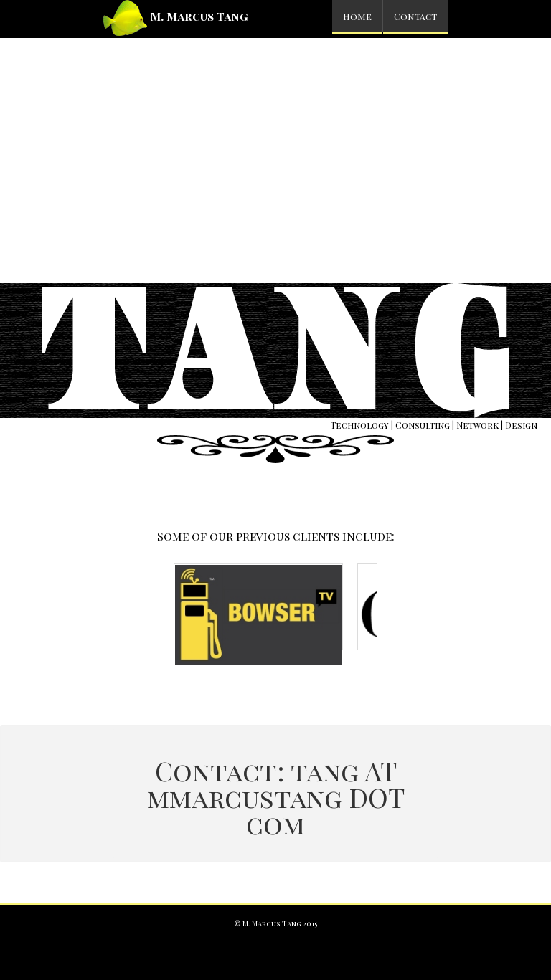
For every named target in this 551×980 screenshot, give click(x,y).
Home (357, 16)
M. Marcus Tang (176, 18)
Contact (415, 16)
